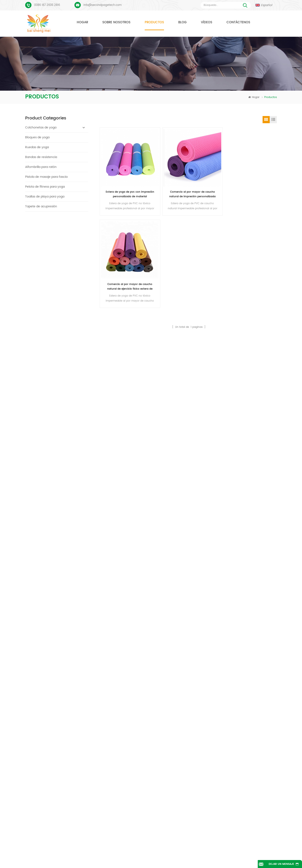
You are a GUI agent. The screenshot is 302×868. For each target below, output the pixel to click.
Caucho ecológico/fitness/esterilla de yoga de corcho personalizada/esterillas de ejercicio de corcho (69, 520)
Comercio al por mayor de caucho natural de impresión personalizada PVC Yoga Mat (166, 177)
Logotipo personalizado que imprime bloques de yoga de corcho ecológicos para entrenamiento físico (69, 258)
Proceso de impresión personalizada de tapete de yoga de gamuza (66, 726)
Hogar (82, 22)
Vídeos (207, 22)
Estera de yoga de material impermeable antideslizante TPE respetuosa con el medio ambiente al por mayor (69, 441)
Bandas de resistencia (41, 157)
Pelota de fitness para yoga (45, 187)
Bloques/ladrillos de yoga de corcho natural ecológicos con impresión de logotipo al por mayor (69, 231)
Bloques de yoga (37, 137)
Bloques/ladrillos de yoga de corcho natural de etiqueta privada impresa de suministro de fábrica (69, 284)
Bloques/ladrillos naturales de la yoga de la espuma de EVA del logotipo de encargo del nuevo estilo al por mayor (69, 467)
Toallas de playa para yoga (45, 197)
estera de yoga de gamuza (130, 722)
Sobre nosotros (116, 22)
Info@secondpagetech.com (103, 5)
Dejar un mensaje (280, 864)
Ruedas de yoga (37, 147)
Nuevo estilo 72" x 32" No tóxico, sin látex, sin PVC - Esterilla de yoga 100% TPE (69, 363)
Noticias (216, 852)
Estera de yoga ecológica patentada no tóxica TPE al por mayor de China (69, 389)
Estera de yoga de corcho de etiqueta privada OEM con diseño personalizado (69, 494)
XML (172, 858)
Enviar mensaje (95, 677)
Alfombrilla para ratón (41, 167)
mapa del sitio (139, 858)
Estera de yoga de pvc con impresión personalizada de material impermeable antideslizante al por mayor (121, 177)
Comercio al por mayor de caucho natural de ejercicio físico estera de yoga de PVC (211, 177)
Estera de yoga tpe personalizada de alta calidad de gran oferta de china (69, 415)
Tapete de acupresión (41, 206)
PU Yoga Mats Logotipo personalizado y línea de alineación (66, 739)
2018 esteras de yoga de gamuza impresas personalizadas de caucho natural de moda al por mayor (69, 336)
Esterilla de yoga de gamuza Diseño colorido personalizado (66, 713)
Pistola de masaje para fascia (46, 177)
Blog (182, 22)
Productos (154, 22)
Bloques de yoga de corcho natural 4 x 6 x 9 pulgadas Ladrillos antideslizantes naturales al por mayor (69, 310)
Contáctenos (238, 22)
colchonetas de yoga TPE (129, 714)
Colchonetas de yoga (41, 127)
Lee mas (55, 246)
